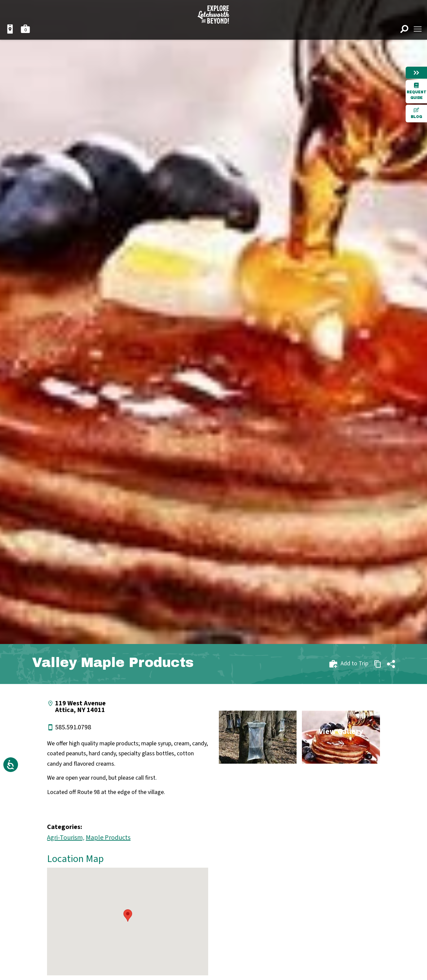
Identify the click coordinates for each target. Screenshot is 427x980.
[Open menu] (418, 29)
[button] (128, 915)
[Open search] (404, 29)
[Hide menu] (416, 73)
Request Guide (416, 91)
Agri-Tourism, (66, 838)
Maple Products (108, 838)
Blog (416, 113)
